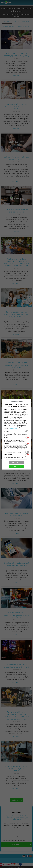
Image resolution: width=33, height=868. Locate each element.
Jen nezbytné (16, 463)
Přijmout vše (16, 466)
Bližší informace (13, 428)
